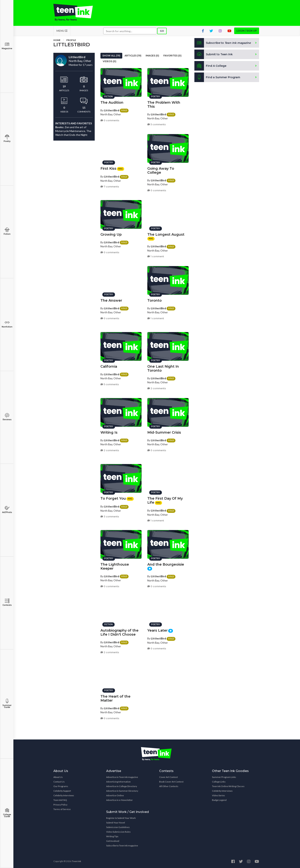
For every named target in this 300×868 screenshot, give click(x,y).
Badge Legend (219, 800)
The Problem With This (164, 105)
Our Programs (61, 786)
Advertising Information (118, 782)
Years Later (157, 630)
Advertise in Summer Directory (122, 791)
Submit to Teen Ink (214, 54)
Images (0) (152, 56)
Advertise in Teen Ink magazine (122, 777)
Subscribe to (223, 43)
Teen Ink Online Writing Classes (228, 786)
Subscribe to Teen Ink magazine (122, 846)
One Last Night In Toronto (163, 368)
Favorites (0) (172, 56)
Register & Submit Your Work (121, 818)
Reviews (7, 417)
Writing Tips (112, 836)
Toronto (154, 300)
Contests (7, 602)
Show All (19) (111, 56)
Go (162, 31)
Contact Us (59, 782)
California (109, 366)
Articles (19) (133, 56)
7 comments (110, 187)
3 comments (110, 517)
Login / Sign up (247, 31)
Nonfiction (7, 324)
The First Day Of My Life (165, 500)
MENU (62, 31)
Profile (71, 40)
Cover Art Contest (168, 777)
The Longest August (166, 235)
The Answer (111, 300)
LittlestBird (112, 110)
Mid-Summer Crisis (164, 432)
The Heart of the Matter (115, 698)
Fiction (7, 231)
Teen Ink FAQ (60, 800)
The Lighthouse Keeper (115, 566)
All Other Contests (169, 786)
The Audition (112, 103)
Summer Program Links (224, 777)
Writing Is (109, 432)
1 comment (156, 256)
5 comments (157, 124)
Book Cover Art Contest (171, 782)
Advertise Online (115, 795)
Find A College (210, 66)
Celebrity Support (62, 791)
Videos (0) (110, 61)
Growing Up (111, 235)
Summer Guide (7, 704)
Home (57, 40)
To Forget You (113, 498)
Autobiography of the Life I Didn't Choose (119, 632)
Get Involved (113, 841)
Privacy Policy (60, 805)
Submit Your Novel (116, 823)
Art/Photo (7, 510)
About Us (58, 777)
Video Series (218, 795)
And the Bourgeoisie (166, 564)
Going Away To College (161, 171)
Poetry (7, 139)
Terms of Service (62, 809)
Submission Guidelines (118, 827)
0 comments (110, 120)
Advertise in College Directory (122, 786)
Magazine (7, 46)
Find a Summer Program (217, 77)
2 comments (157, 388)
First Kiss (108, 169)
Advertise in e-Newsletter (119, 800)
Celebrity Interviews (64, 795)
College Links (219, 782)
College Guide (7, 813)
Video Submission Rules (118, 832)
